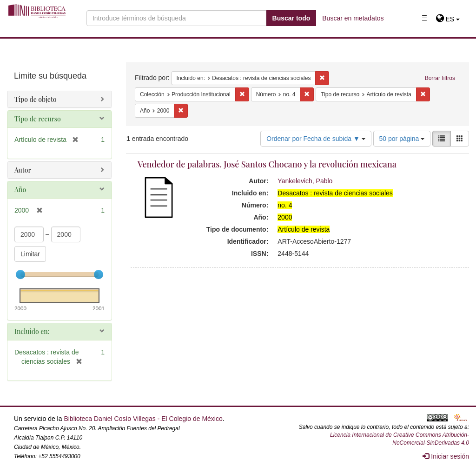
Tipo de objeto (36, 99)
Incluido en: (32, 331)
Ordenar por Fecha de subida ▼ (316, 139)
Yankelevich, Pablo (305, 181)
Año (20, 190)
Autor (23, 170)
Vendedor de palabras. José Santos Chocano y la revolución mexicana (267, 164)
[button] (448, 19)
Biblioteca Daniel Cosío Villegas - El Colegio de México (143, 419)
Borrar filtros (440, 78)
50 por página (402, 139)
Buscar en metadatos (353, 18)
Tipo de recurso (38, 119)
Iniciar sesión (446, 456)
